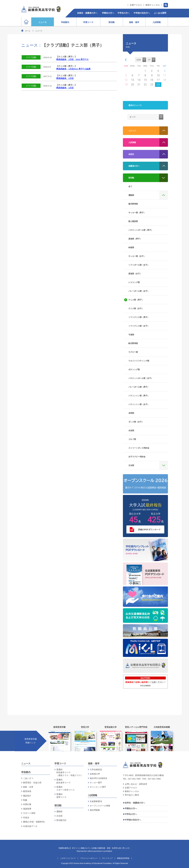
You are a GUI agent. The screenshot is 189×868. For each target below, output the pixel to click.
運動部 (59, 811)
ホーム (28, 31)
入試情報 (93, 795)
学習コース (60, 763)
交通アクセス (136, 5)
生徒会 (26, 817)
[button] (125, 59)
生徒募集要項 (96, 801)
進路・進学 (94, 763)
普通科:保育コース (61, 796)
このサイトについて (68, 858)
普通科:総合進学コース (63, 781)
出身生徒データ (30, 826)
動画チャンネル (153, 5)
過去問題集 (95, 810)
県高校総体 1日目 (65, 78)
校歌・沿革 (28, 787)
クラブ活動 (31, 57)
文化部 (59, 816)
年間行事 (27, 804)
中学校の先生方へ (133, 820)
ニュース (26, 763)
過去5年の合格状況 (98, 778)
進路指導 (27, 809)
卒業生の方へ (131, 808)
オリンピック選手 (98, 787)
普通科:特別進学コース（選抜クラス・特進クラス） (70, 772)
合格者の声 (95, 774)
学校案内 (26, 772)
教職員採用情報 (123, 858)
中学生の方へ (131, 814)
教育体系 (27, 791)
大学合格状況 (96, 770)
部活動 (58, 805)
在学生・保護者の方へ (135, 803)
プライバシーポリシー (89, 858)
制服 (25, 800)
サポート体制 (29, 813)
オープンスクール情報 (100, 806)
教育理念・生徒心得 (32, 783)
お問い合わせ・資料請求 (136, 784)
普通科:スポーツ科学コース (66, 788)
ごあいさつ (28, 778)
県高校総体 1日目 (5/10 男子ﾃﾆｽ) (72, 59)
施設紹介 (27, 796)
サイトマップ (107, 858)
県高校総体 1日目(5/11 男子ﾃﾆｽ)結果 (73, 69)
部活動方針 (61, 820)
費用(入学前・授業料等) (34, 822)
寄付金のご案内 (132, 795)
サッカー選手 (96, 783)
